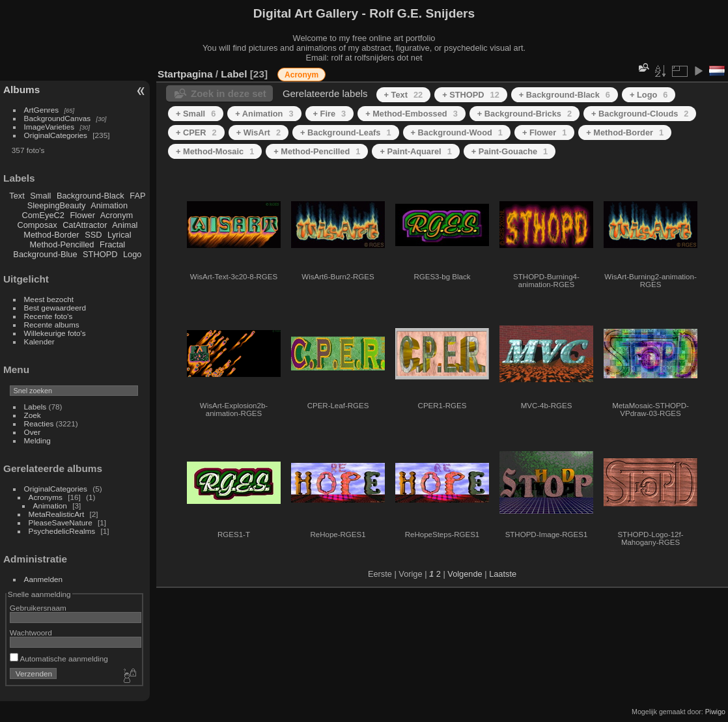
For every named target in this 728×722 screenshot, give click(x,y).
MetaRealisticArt (57, 514)
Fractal (112, 244)
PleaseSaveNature (61, 522)
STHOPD (100, 254)
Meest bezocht (49, 299)
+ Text (404, 95)
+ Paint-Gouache (510, 151)
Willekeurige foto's (55, 333)
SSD (93, 235)
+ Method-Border (625, 132)
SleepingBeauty (57, 205)
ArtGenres (42, 110)
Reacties (39, 423)
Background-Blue (45, 254)
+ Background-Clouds (640, 114)
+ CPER (196, 132)
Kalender (39, 341)
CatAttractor (85, 225)
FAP (137, 196)
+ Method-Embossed (412, 114)
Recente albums (52, 325)
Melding (37, 440)
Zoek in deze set (229, 93)
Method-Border (51, 235)
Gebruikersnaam (38, 608)
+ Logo (649, 95)
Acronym (117, 215)
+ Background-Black (565, 95)
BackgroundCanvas (58, 118)
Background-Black (91, 196)
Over (33, 432)
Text (17, 196)
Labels (35, 407)
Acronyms (46, 497)
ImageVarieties (49, 127)
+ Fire (330, 114)
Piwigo (715, 712)
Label (234, 74)
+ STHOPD (471, 95)
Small (40, 196)
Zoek (33, 415)
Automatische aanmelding (59, 659)
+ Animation (264, 114)
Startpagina (185, 74)
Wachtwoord (31, 632)
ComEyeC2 (43, 215)
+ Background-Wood (457, 132)
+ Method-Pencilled (317, 151)
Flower (83, 215)
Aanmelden (44, 579)
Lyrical (119, 235)
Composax (37, 225)
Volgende (465, 574)
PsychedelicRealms (62, 531)
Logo (132, 254)
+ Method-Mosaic (215, 151)
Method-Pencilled (62, 244)
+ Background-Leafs (346, 132)
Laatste (503, 574)
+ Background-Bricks (525, 114)
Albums (21, 90)
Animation (109, 205)
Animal (125, 225)
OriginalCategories (56, 135)
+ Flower (544, 132)
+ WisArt (259, 132)
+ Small (196, 114)
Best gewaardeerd (55, 308)
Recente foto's (49, 316)
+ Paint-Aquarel (415, 151)
